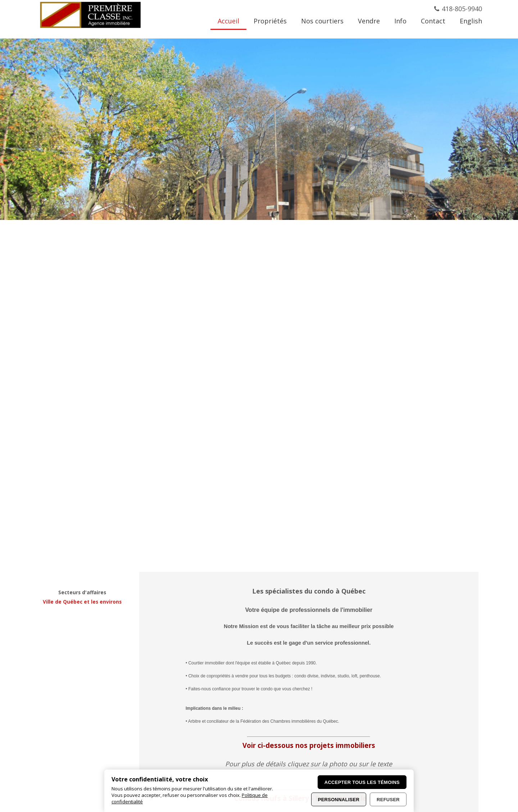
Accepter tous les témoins (362, 782)
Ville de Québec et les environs (82, 602)
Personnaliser (339, 800)
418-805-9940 (462, 9)
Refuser (388, 800)
